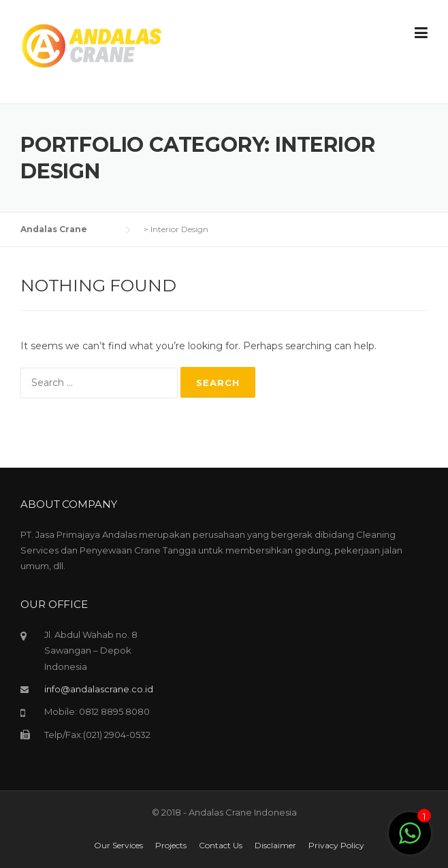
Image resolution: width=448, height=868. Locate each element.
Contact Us (221, 846)
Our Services (118, 846)
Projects (171, 846)
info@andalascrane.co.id (99, 689)
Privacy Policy (336, 846)
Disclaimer (275, 846)
